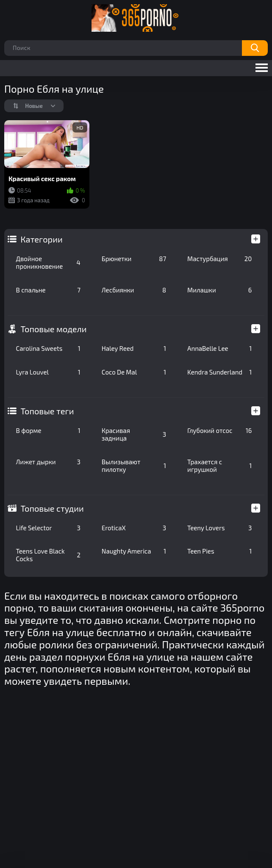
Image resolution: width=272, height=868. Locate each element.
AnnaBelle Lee (219, 348)
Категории (42, 239)
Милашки (219, 290)
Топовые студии (52, 508)
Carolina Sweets (48, 348)
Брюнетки (134, 259)
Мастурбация (219, 259)
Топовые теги (47, 411)
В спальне (48, 290)
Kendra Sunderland (219, 372)
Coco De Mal (134, 372)
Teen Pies (219, 551)
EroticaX (134, 528)
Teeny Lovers (219, 528)
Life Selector (48, 528)
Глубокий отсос (219, 430)
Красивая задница (134, 434)
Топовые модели (54, 329)
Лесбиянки (134, 290)
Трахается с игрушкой (219, 466)
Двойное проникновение (48, 262)
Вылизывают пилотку (134, 466)
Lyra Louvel (48, 372)
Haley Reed (134, 348)
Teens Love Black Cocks (48, 555)
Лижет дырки (48, 462)
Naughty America (134, 551)
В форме (48, 430)
